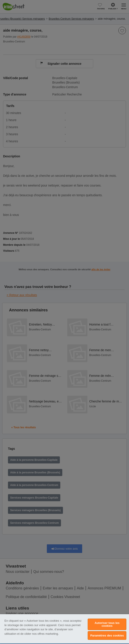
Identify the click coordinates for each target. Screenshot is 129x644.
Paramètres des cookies (107, 635)
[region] (64, 629)
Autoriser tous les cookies (107, 624)
